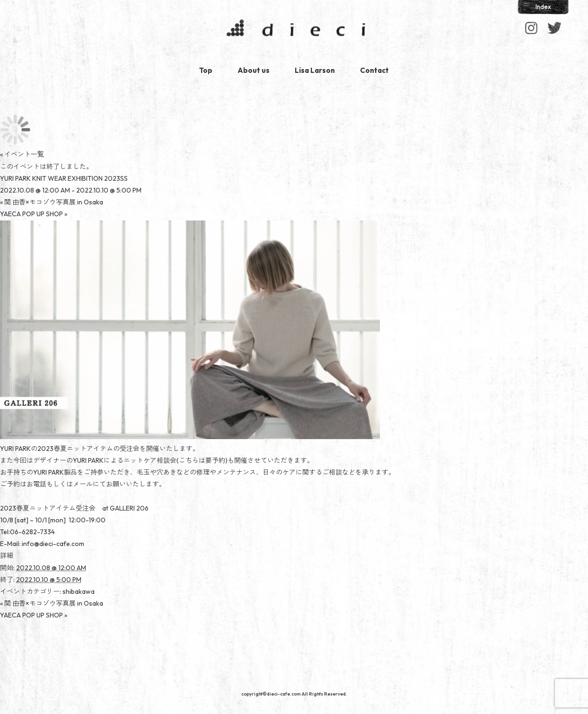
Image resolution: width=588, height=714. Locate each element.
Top (206, 70)
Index (543, 7)
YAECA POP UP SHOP (34, 214)
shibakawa (79, 591)
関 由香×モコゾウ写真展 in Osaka (52, 202)
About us (254, 70)
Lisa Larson (315, 70)
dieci (294, 30)
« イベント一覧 (22, 154)
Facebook (554, 28)
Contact (374, 70)
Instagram (531, 28)
